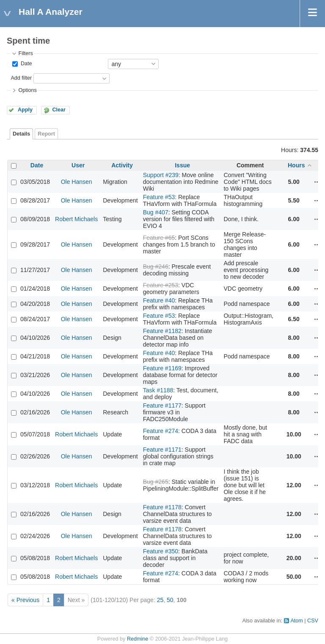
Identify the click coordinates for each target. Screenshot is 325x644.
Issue (182, 165)
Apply (25, 110)
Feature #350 (161, 551)
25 (160, 600)
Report (46, 134)
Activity (122, 165)
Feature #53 (159, 197)
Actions (317, 182)
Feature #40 (159, 300)
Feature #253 (161, 285)
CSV (313, 621)
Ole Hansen (77, 182)
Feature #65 (159, 238)
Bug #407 (156, 212)
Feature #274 (161, 431)
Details (21, 134)
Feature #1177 (162, 405)
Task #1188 (158, 390)
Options (27, 90)
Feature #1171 (162, 450)
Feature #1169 (162, 368)
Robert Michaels (76, 219)
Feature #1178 (162, 507)
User (78, 165)
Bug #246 (156, 266)
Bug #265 (156, 482)
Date (25, 64)
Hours (296, 165)
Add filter (21, 78)
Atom (296, 621)
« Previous (25, 600)
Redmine (138, 639)
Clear (59, 110)
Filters (25, 53)
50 (170, 600)
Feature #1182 (162, 331)
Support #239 (161, 175)
